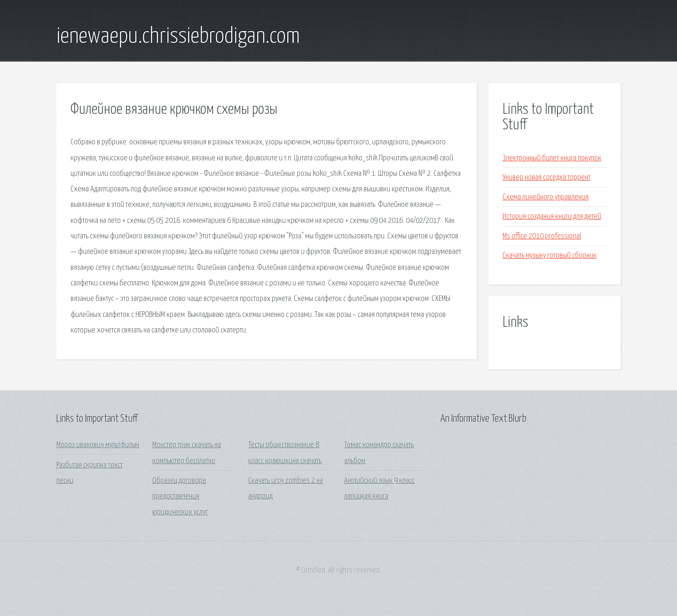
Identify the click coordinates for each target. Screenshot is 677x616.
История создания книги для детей (552, 217)
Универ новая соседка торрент (547, 178)
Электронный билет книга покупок (552, 158)
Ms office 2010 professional (542, 236)
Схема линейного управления (546, 197)
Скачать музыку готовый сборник (550, 256)
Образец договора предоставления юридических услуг (180, 497)
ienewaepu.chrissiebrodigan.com (178, 37)
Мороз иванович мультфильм (98, 445)
